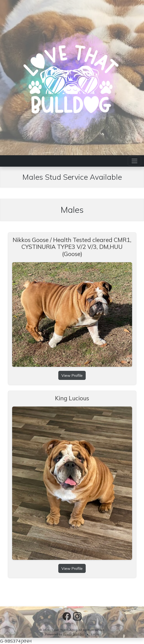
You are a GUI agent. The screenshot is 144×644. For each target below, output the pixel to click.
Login (95, 634)
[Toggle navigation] (134, 161)
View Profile (72, 375)
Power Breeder (73, 634)
